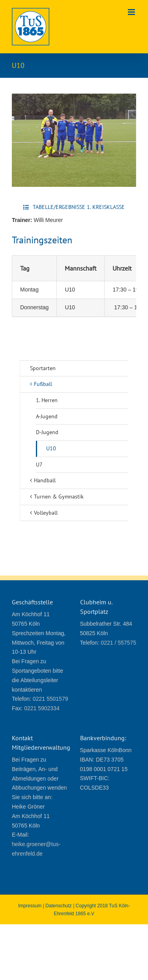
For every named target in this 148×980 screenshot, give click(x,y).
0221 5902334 (42, 708)
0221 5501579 (51, 699)
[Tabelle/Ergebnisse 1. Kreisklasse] (74, 207)
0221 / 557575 (118, 643)
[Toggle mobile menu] (132, 12)
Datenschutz (59, 906)
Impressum (30, 906)
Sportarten (43, 368)
